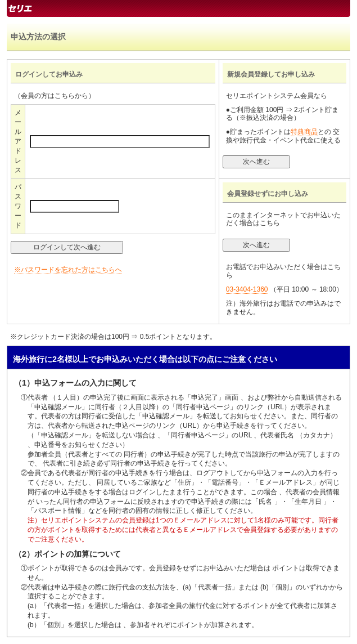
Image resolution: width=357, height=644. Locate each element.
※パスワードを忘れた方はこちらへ (68, 270)
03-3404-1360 (247, 289)
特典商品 (304, 132)
